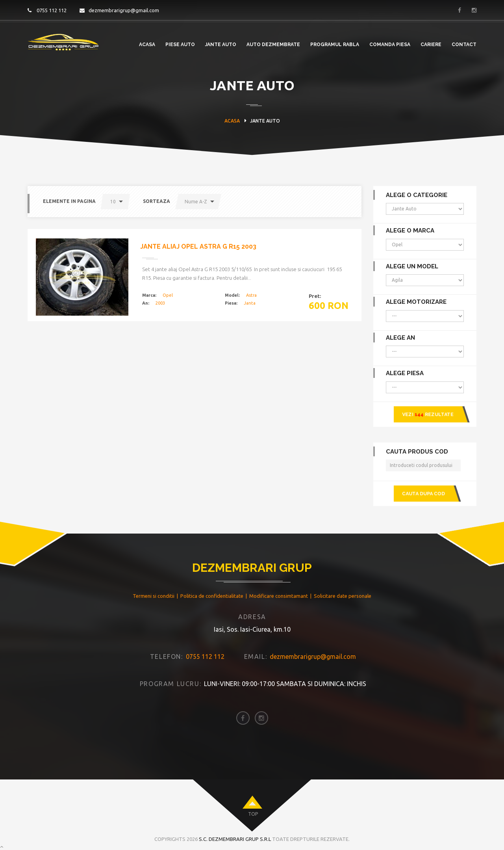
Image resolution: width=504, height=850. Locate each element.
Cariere (431, 45)
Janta (250, 303)
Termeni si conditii (154, 588)
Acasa (147, 45)
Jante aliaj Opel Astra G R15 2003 (198, 246)
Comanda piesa (390, 45)
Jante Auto (221, 45)
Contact (464, 45)
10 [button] (113, 202)
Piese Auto (180, 45)
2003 (160, 303)
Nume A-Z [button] (196, 202)
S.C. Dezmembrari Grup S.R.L (235, 831)
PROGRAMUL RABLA (335, 45)
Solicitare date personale (343, 588)
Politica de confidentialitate (212, 588)
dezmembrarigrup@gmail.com (119, 10)
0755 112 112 (47, 10)
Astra (251, 295)
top (253, 806)
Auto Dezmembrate (273, 45)
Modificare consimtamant (279, 588)
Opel (168, 295)
